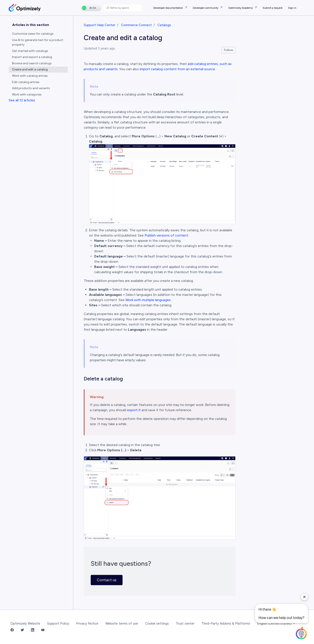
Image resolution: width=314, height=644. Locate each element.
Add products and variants (31, 88)
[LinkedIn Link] (33, 630)
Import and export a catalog (32, 57)
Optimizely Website (25, 624)
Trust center (185, 624)
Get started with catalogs (30, 51)
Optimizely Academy (241, 8)
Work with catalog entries (30, 76)
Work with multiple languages (148, 300)
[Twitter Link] (22, 630)
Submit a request (272, 8)
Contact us (107, 580)
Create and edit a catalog (30, 69)
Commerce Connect (136, 25)
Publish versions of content (166, 235)
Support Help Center (100, 25)
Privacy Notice (87, 624)
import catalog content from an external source (177, 69)
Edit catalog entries (26, 82)
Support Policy (58, 624)
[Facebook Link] (12, 630)
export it (134, 410)
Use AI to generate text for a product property (38, 42)
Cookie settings (157, 624)
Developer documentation (168, 8)
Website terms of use (122, 624)
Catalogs (164, 25)
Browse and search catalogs (32, 63)
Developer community (206, 8)
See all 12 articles (22, 100)
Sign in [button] (292, 8)
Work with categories (27, 95)
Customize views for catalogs (33, 34)
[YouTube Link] (43, 630)
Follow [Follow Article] (229, 50)
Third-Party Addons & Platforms (226, 624)
